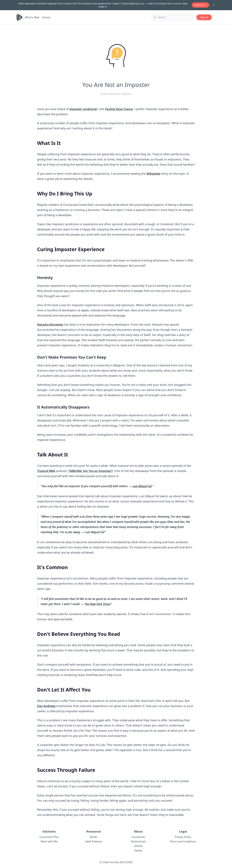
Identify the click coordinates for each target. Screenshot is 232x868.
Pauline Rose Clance (119, 109)
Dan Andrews (46, 706)
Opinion (126, 94)
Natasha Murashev (50, 324)
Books (94, 837)
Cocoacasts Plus (49, 837)
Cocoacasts (138, 837)
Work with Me (49, 841)
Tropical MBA (46, 471)
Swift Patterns (94, 841)
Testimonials (138, 841)
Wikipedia (154, 174)
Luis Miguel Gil (142, 486)
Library (46, 17)
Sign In (204, 17)
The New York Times (98, 604)
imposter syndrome (83, 109)
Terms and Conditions (183, 841)
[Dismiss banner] (214, 5)
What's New (32, 17)
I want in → (200, 5)
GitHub (138, 846)
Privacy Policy (183, 837)
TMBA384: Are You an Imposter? (91, 471)
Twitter (138, 851)
